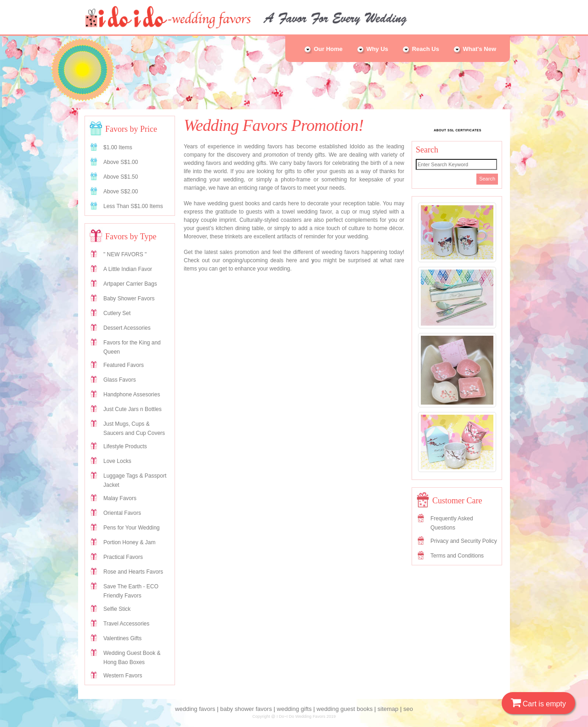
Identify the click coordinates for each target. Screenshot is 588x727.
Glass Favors (120, 380)
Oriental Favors (122, 513)
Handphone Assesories (132, 394)
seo (408, 709)
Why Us (372, 49)
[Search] (456, 164)
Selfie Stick (117, 609)
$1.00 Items (118, 147)
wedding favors (195, 709)
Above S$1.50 (121, 177)
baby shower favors (246, 709)
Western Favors (123, 676)
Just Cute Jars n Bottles (133, 409)
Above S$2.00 (121, 192)
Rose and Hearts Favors (133, 572)
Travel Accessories (126, 624)
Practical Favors (123, 557)
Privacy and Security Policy (464, 541)
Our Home (323, 49)
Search (487, 179)
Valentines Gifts (122, 638)
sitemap (388, 709)
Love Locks (117, 461)
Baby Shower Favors (129, 299)
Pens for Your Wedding (132, 528)
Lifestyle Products (125, 446)
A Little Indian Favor (128, 269)
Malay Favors (120, 498)
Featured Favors (124, 365)
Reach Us (421, 49)
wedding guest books (345, 709)
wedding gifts (294, 709)
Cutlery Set (117, 313)
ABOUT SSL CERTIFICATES (458, 130)
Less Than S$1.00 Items (133, 206)
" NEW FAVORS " (125, 254)
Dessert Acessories (127, 328)
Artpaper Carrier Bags (130, 284)
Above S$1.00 (121, 162)
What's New (475, 49)
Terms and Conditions (457, 556)
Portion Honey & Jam (129, 542)
